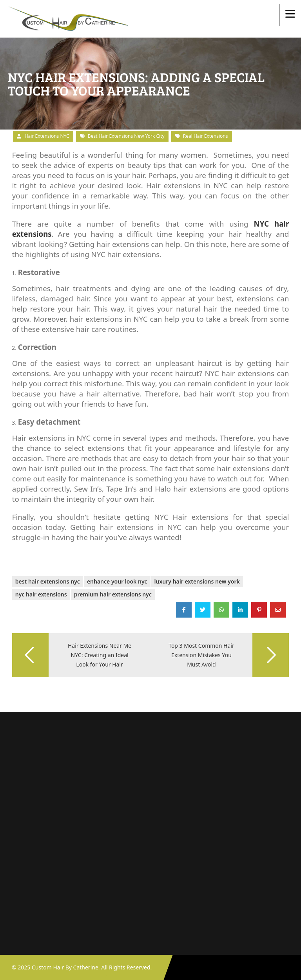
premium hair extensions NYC (113, 594)
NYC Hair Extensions (41, 594)
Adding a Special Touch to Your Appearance (68, 555)
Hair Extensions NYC (47, 136)
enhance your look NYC (117, 581)
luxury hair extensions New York (197, 581)
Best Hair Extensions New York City (126, 136)
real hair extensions (206, 136)
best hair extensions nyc (48, 581)
